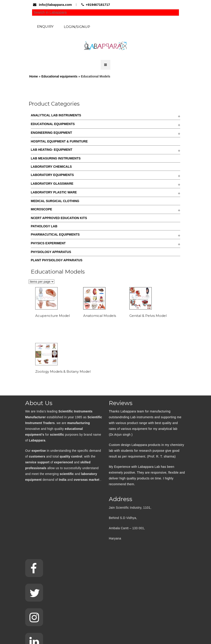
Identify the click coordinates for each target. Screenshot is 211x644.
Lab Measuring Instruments (56, 158)
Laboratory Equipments (52, 175)
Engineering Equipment (51, 133)
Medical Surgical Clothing (55, 201)
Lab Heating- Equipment (52, 150)
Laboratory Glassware (52, 184)
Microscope (41, 209)
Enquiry (45, 26)
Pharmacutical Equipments (55, 234)
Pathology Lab (44, 226)
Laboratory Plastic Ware (54, 192)
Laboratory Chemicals (51, 167)
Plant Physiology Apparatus (57, 260)
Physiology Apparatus (51, 252)
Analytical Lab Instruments (56, 115)
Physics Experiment (48, 243)
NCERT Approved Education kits (59, 218)
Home (34, 76)
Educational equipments (59, 76)
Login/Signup (77, 27)
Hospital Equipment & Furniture (59, 141)
